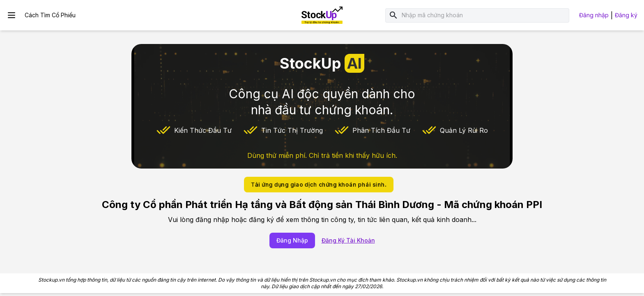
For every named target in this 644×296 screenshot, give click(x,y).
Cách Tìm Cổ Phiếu (50, 15)
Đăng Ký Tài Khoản (348, 240)
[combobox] (484, 15)
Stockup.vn (51, 280)
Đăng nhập (594, 15)
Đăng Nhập (292, 240)
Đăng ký (626, 15)
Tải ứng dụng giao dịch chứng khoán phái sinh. (319, 184)
